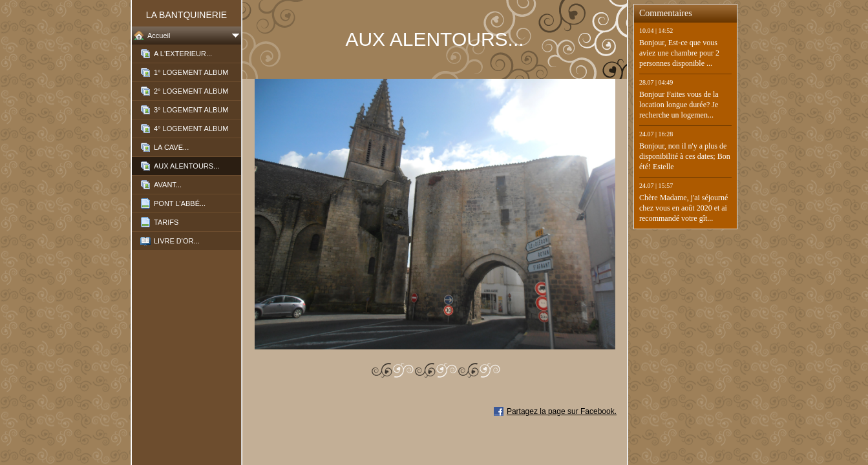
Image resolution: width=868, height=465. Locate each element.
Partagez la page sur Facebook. (562, 411)
